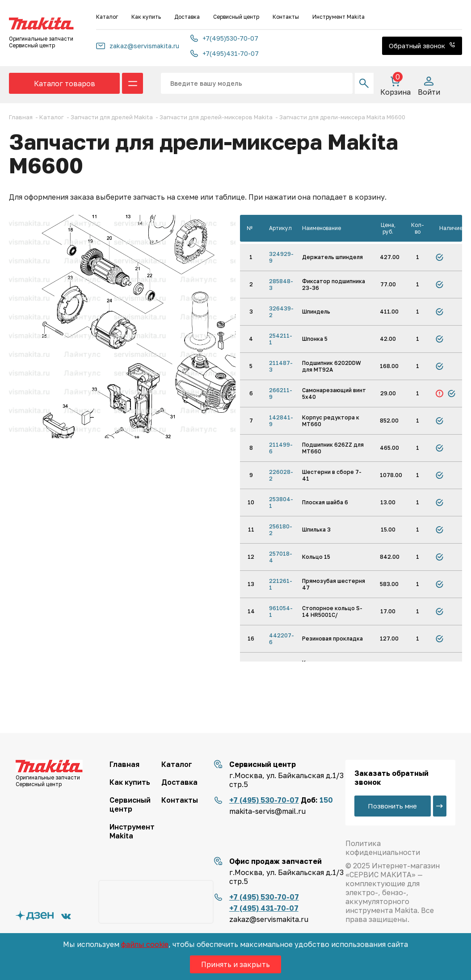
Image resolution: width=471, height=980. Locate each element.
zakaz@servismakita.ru (138, 46)
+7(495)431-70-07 (225, 53)
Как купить (146, 17)
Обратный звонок (422, 46)
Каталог (107, 17)
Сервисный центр (236, 17)
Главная (124, 764)
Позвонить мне (392, 806)
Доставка (187, 17)
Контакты (286, 17)
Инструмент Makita (339, 17)
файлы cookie (145, 944)
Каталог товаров (65, 84)
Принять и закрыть (236, 964)
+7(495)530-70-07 (224, 38)
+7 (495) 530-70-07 (264, 800)
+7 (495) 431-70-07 (264, 908)
